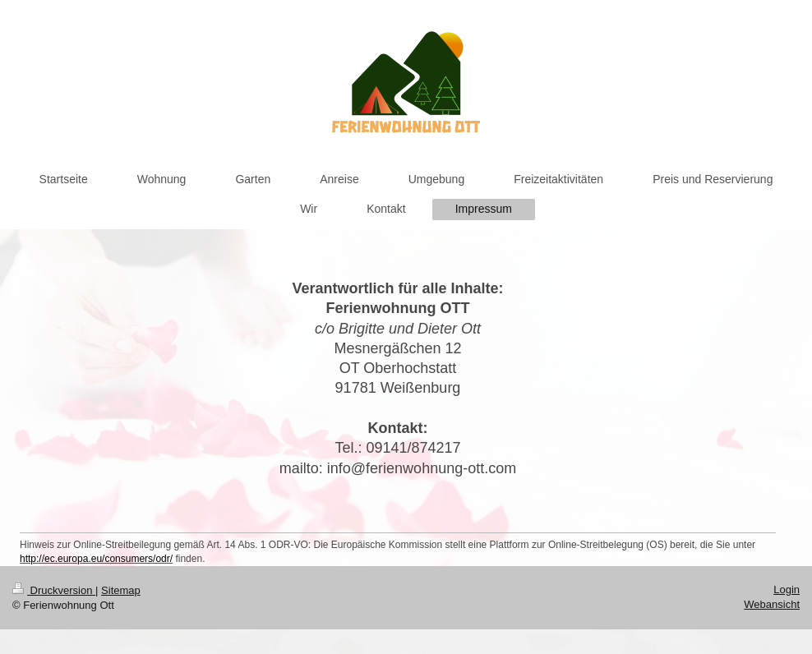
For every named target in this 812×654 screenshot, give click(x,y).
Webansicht (772, 604)
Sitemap (121, 590)
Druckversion (54, 590)
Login (787, 590)
